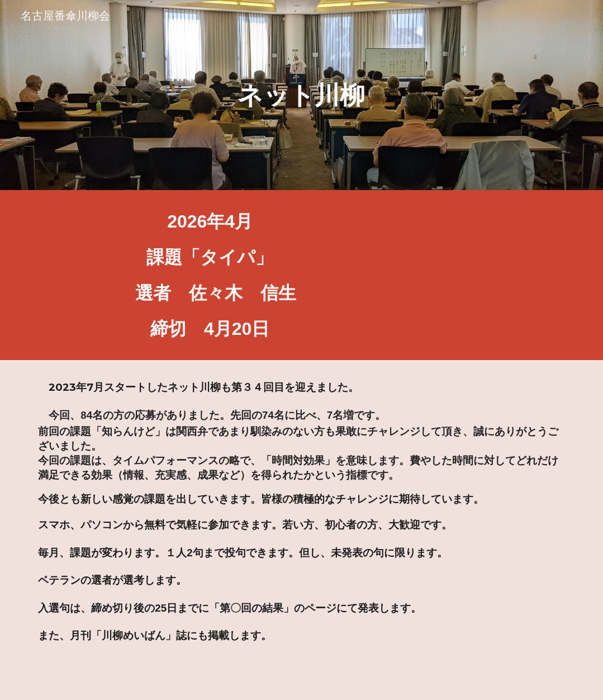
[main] (301, 95)
